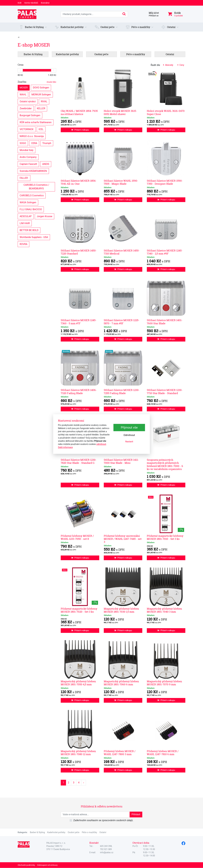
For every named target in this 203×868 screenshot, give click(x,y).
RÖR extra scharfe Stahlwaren (36, 122)
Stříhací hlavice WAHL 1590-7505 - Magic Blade (121, 182)
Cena (21, 65)
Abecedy (168, 65)
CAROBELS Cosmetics (32, 195)
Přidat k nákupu (80, 130)
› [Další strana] (84, 783)
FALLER (24, 178)
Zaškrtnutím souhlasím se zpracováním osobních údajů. (103, 820)
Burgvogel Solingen (30, 115)
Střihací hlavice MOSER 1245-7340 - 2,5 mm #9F (165, 252)
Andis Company (28, 157)
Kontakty (45, 3)
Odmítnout (129, 435)
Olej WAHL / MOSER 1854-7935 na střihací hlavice (79, 112)
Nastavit (129, 442)
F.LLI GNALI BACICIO (31, 209)
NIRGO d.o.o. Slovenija (32, 136)
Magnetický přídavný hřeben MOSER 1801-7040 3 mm (164, 610)
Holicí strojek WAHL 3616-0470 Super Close (166, 112)
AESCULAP (26, 216)
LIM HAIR (25, 223)
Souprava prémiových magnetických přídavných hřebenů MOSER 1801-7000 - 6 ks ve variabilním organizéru (165, 464)
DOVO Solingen (41, 87)
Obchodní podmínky (26, 865)
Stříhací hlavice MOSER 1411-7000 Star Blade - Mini (121, 461)
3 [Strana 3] (74, 783)
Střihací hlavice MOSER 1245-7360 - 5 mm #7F (79, 322)
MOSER (24, 87)
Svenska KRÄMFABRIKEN (33, 171)
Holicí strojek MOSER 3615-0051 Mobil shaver (120, 112)
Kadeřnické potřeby (56, 832)
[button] (33, 27)
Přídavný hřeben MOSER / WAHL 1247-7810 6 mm (163, 753)
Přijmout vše (129, 428)
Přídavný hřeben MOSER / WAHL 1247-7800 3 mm (120, 753)
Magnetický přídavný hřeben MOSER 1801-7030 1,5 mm (121, 610)
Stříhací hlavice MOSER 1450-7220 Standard (79, 252)
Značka (37, 82)
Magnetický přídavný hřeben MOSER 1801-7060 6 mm (121, 683)
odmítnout (101, 444)
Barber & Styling (37, 832)
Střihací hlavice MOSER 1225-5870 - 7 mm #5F (122, 322)
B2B (20, 3)
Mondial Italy (27, 150)
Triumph (47, 143)
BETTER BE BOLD (29, 230)
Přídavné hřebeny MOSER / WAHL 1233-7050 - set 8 (77, 537)
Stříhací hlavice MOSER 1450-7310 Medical (122, 252)
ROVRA (23, 244)
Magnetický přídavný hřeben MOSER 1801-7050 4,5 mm (78, 683)
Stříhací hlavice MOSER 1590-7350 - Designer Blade (165, 182)
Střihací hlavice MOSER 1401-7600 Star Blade (165, 322)
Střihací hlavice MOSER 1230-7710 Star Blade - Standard (165, 391)
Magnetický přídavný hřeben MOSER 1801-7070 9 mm (164, 683)
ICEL (41, 129)
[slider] (20, 70)
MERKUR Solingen (41, 94)
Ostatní (103, 832)
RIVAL (44, 101)
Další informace (65, 447)
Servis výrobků (31, 3)
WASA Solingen (28, 202)
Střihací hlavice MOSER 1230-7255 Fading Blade (122, 391)
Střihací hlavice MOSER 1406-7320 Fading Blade (79, 391)
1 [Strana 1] (63, 783)
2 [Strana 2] (68, 783)
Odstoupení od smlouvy (47, 865)
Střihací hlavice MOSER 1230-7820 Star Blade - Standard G (79, 461)
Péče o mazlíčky (89, 832)
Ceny (180, 65)
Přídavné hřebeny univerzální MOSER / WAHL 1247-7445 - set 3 (123, 539)
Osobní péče (73, 832)
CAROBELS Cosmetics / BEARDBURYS (37, 187)
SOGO (23, 143)
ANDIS (46, 164)
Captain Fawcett (28, 164)
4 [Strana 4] (79, 783)
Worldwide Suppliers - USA (34, 237)
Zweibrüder (26, 108)
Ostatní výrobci (28, 101)
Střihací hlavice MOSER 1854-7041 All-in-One (79, 182)
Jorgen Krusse (44, 216)
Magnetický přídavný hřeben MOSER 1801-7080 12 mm (78, 753)
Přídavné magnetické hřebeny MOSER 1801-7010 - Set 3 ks (165, 537)
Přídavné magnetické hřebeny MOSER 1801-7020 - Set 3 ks (79, 610)
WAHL (23, 94)
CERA (34, 143)
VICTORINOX (27, 129)
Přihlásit (136, 814)
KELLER (41, 108)
